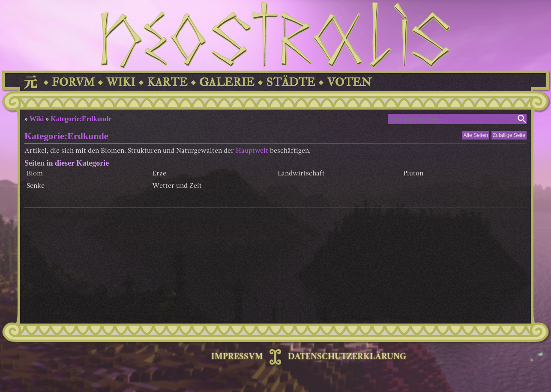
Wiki (37, 119)
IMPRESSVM (237, 357)
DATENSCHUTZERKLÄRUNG (347, 357)
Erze (159, 174)
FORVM (73, 82)
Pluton (413, 174)
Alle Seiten (476, 135)
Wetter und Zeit (177, 186)
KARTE (167, 82)
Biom (35, 174)
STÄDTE (291, 82)
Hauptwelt (252, 151)
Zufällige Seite (509, 135)
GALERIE (227, 82)
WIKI (121, 82)
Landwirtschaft (301, 174)
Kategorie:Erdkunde (81, 119)
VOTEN (349, 82)
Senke (36, 186)
